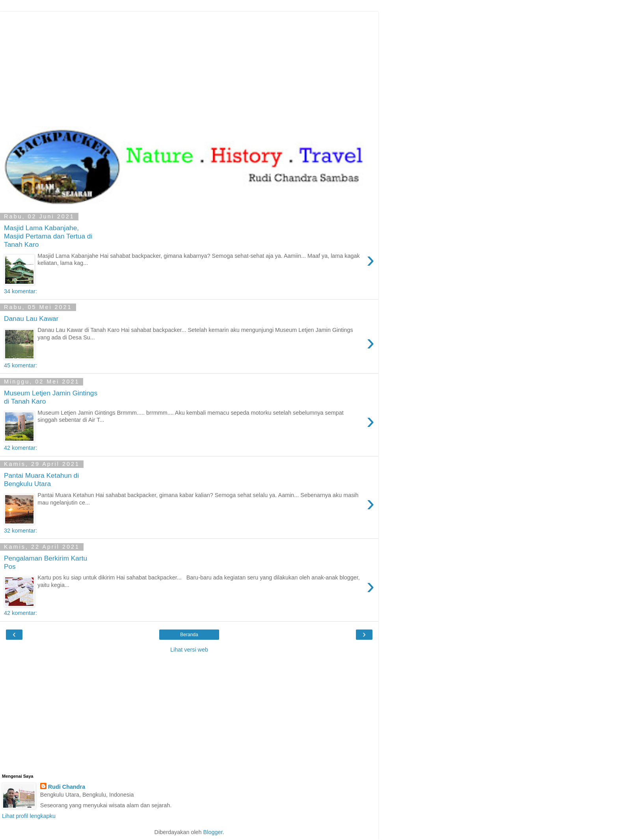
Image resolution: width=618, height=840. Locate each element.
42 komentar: (20, 448)
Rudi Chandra (67, 787)
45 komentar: (20, 365)
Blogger (213, 832)
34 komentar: (20, 291)
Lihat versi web (189, 650)
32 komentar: (20, 531)
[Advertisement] (189, 67)
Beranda (189, 635)
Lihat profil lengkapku (29, 816)
